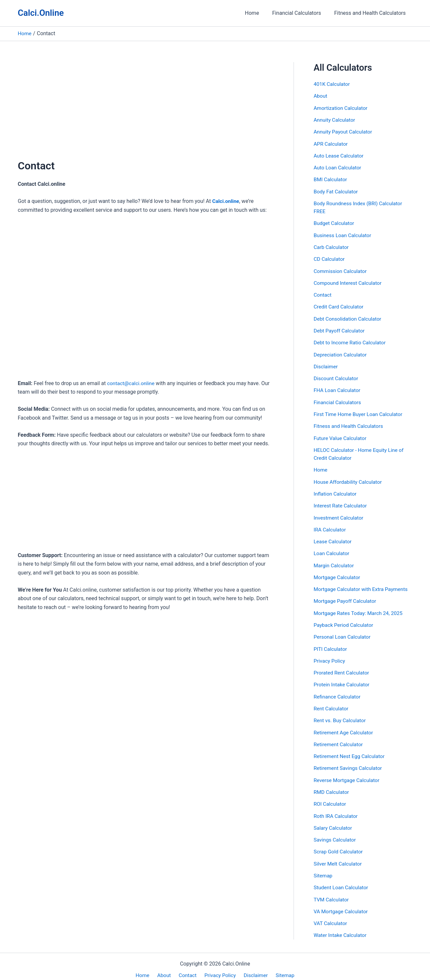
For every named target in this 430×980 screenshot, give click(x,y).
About (321, 96)
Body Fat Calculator (336, 191)
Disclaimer (326, 364)
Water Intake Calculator (341, 929)
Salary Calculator (333, 822)
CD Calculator (330, 258)
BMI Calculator (331, 179)
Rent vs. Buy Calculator (340, 715)
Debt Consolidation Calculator (348, 317)
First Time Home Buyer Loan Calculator (359, 412)
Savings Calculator (335, 834)
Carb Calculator (332, 246)
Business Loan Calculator (343, 234)
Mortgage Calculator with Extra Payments (362, 585)
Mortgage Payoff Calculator (346, 597)
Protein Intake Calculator (342, 680)
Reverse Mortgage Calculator (347, 775)
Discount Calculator (336, 376)
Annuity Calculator (335, 120)
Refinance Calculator (338, 692)
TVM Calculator (332, 893)
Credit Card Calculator (339, 305)
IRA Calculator (330, 526)
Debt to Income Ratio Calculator (351, 341)
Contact (323, 293)
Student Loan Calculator (342, 881)
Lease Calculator (333, 538)
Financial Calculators (301, 13)
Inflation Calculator (336, 490)
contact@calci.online (132, 383)
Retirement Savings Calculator (349, 763)
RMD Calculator (332, 786)
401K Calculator (332, 84)
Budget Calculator (334, 222)
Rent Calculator (332, 704)
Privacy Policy (330, 656)
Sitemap (323, 869)
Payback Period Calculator (344, 621)
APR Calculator (331, 143)
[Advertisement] (146, 110)
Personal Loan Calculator (343, 633)
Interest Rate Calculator (341, 502)
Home (259, 13)
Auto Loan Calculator (338, 167)
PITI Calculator (331, 644)
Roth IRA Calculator (336, 810)
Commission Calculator (341, 269)
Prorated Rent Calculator (342, 668)
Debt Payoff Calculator (340, 329)
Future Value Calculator (341, 435)
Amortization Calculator (341, 108)
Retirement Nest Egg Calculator (350, 751)
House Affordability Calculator (349, 479)
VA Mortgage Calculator (342, 905)
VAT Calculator (331, 917)
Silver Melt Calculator (338, 858)
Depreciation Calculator (341, 352)
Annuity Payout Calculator (344, 131)
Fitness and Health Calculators (371, 13)
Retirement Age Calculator (344, 727)
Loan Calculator (332, 550)
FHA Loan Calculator (338, 388)
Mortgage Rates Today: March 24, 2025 (359, 609)
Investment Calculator (339, 514)
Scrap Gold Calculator (339, 846)
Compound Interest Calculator (349, 281)
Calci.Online (41, 13)
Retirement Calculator (339, 739)
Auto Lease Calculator (339, 155)
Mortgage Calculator (338, 573)
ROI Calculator (330, 798)
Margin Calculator (334, 562)
